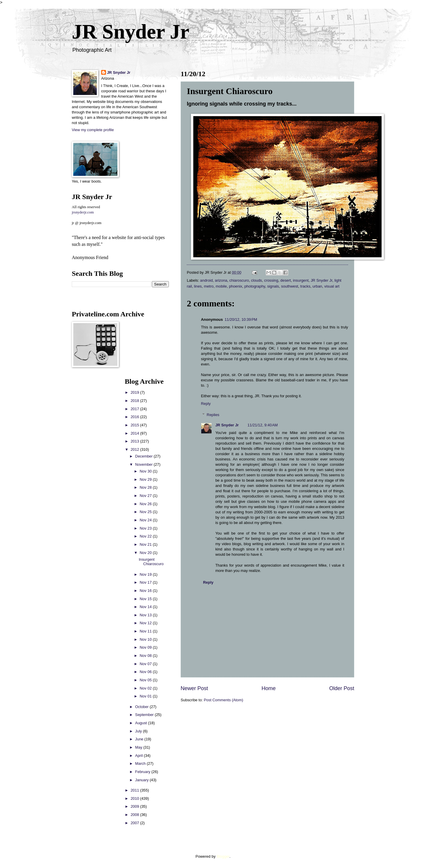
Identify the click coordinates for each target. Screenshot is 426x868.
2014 (135, 433)
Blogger (223, 856)
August (142, 723)
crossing (271, 280)
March (141, 763)
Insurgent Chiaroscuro (151, 562)
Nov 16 (146, 591)
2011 (135, 790)
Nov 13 (146, 615)
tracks (305, 286)
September (145, 715)
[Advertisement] (89, 466)
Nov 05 (146, 680)
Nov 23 (146, 528)
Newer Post (194, 688)
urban (317, 286)
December (144, 456)
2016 (135, 417)
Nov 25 (146, 512)
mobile (221, 286)
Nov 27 (146, 496)
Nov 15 (146, 599)
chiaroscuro (239, 280)
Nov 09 (146, 647)
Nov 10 (146, 639)
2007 (135, 823)
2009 (135, 806)
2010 (135, 798)
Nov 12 (146, 623)
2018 (135, 401)
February (143, 772)
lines (198, 286)
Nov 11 (146, 631)
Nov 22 (146, 536)
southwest (289, 286)
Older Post (342, 688)
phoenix (236, 286)
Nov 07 (146, 664)
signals (273, 286)
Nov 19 (146, 574)
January (142, 780)
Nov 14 (146, 607)
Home (269, 688)
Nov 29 (146, 479)
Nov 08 (146, 656)
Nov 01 (146, 696)
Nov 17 (146, 582)
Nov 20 (146, 553)
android (206, 280)
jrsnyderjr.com (83, 212)
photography (255, 286)
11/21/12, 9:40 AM (263, 425)
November (144, 464)
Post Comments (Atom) (224, 700)
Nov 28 (146, 487)
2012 (135, 449)
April (139, 756)
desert (286, 280)
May (139, 747)
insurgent (301, 280)
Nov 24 (146, 520)
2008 (135, 815)
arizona (221, 280)
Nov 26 (146, 504)
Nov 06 (146, 672)
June (140, 739)
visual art (332, 286)
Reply (206, 404)
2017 (135, 409)
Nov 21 (146, 544)
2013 (135, 441)
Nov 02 (146, 688)
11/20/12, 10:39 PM (241, 319)
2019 (135, 392)
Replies (213, 415)
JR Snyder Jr (130, 32)
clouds (256, 280)
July (139, 731)
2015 (135, 425)
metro (209, 286)
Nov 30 (146, 471)
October (142, 707)
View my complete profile (93, 130)
